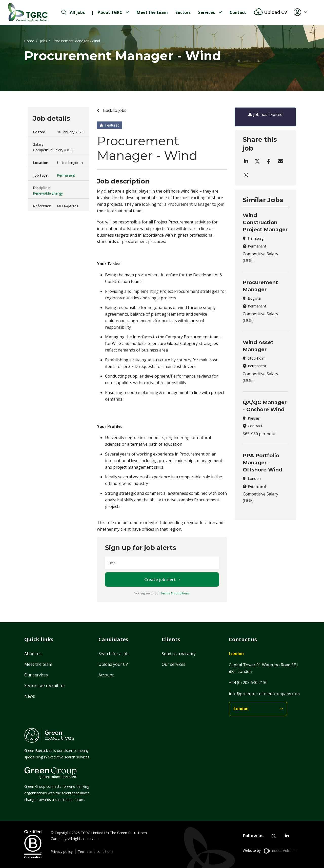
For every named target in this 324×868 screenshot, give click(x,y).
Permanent (66, 175)
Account (106, 675)
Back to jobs (114, 110)
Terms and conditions (96, 851)
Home (29, 41)
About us (33, 654)
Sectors (183, 12)
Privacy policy (62, 851)
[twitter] (274, 836)
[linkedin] (287, 836)
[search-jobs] (73, 12)
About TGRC (110, 12)
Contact (238, 12)
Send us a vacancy (179, 654)
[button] (302, 13)
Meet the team (152, 12)
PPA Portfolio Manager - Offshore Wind (262, 463)
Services (207, 12)
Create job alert (160, 580)
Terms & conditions (175, 593)
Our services (36, 675)
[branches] (258, 709)
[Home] (28, 13)
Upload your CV (113, 664)
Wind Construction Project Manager (265, 222)
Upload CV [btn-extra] (275, 12)
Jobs (44, 41)
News (30, 696)
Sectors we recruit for (45, 686)
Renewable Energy (48, 193)
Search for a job (114, 654)
